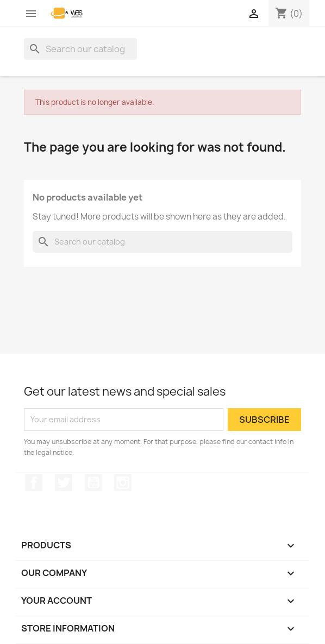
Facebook (34, 483)
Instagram (123, 483)
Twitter (64, 483)
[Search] (80, 49)
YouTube (93, 483)
